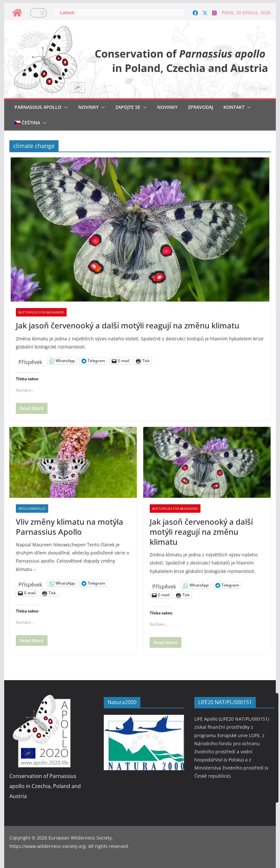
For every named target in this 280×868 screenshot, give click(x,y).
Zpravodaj (200, 107)
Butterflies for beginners (41, 312)
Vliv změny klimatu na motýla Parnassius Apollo (70, 527)
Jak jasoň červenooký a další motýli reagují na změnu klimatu (128, 325)
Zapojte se (128, 107)
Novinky (88, 107)
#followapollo (32, 508)
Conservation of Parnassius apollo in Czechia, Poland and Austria (45, 786)
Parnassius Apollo (38, 107)
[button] (65, 107)
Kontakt (234, 107)
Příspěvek (30, 361)
